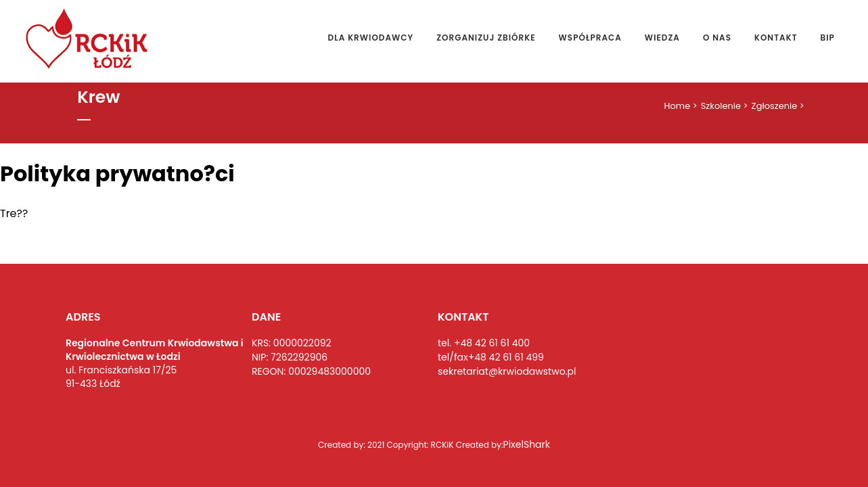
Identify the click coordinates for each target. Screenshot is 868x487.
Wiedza (662, 38)
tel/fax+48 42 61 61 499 (491, 357)
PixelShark (527, 444)
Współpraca (590, 38)
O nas (717, 38)
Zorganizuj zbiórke (486, 38)
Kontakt (776, 38)
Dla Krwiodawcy (371, 38)
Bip (828, 38)
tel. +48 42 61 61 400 (484, 343)
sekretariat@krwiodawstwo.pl (507, 371)
